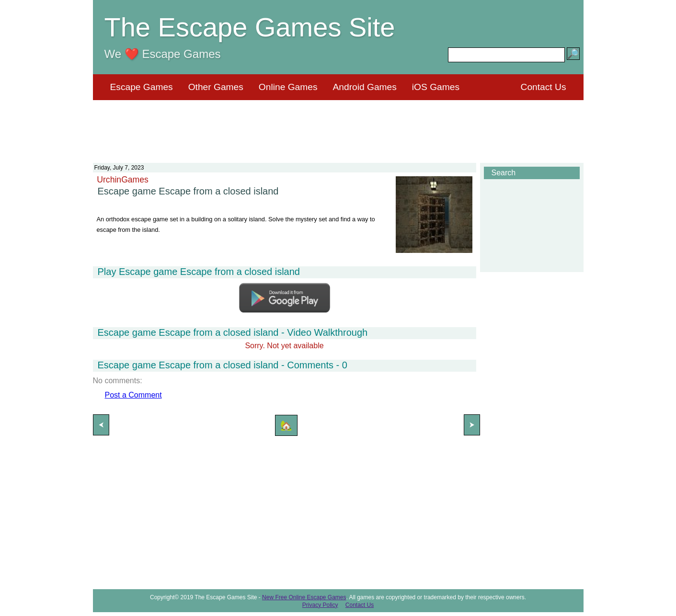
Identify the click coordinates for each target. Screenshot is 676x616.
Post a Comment (133, 395)
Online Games (288, 87)
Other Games (216, 87)
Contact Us (544, 87)
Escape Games (142, 87)
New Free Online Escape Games (304, 597)
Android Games (365, 87)
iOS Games (436, 87)
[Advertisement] (338, 125)
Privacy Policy (320, 605)
